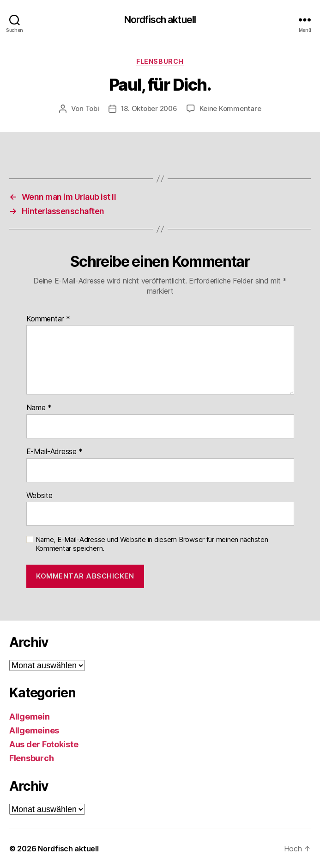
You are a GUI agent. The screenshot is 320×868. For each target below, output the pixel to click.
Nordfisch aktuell (160, 20)
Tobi (92, 108)
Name (39, 408)
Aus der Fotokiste (44, 744)
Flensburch (160, 61)
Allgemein (30, 717)
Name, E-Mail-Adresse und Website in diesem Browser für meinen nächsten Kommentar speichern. (152, 544)
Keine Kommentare (230, 108)
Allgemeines (34, 730)
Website (39, 496)
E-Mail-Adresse (55, 452)
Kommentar (48, 319)
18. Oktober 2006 (149, 108)
